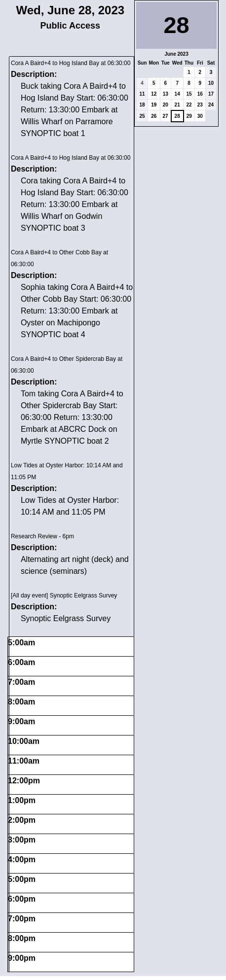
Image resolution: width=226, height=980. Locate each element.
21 (177, 105)
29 (189, 116)
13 (166, 94)
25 (142, 116)
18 (142, 105)
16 (200, 94)
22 (189, 105)
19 (154, 105)
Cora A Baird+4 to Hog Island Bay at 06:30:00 (71, 63)
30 (200, 116)
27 (166, 116)
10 (211, 83)
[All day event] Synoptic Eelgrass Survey (64, 595)
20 (166, 105)
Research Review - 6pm (42, 536)
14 (177, 94)
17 (211, 94)
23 (200, 105)
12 (154, 94)
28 (177, 116)
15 (189, 94)
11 (142, 94)
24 (211, 105)
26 (154, 116)
